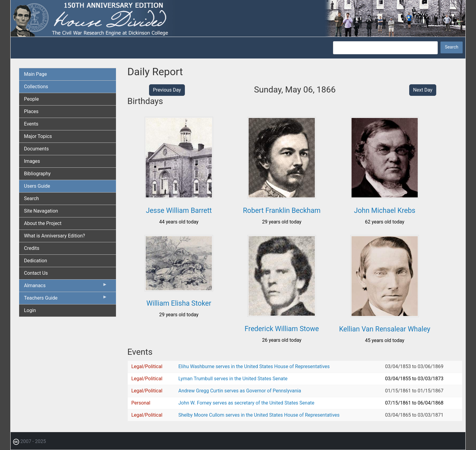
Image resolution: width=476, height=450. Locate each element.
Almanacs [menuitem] (66, 287)
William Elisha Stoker (179, 303)
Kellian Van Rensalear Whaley (385, 329)
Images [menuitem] (32, 161)
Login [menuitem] (30, 310)
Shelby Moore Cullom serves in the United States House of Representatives (259, 415)
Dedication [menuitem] (36, 261)
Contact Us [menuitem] (36, 273)
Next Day (423, 90)
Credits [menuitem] (32, 248)
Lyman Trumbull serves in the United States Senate (233, 379)
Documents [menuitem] (36, 149)
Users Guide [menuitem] (37, 186)
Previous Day (167, 90)
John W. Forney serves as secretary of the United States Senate (246, 403)
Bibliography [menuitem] (37, 174)
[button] (179, 196)
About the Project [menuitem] (43, 223)
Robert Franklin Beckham (282, 211)
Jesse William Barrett (179, 211)
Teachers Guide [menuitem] (66, 299)
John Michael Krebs (385, 211)
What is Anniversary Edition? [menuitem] (54, 236)
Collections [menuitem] (36, 87)
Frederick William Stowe (282, 329)
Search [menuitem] (31, 198)
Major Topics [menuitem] (38, 136)
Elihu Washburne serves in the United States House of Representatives (254, 366)
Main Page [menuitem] (36, 74)
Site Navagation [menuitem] (41, 211)
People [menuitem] (31, 99)
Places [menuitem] (31, 111)
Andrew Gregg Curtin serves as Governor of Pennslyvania (240, 391)
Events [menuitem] (31, 124)
